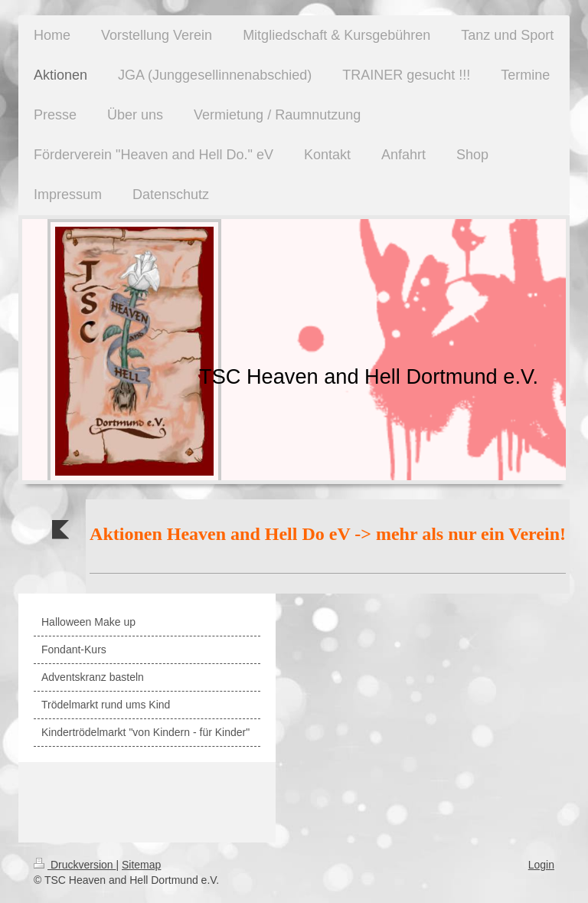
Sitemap (141, 865)
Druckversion (75, 865)
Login (541, 865)
